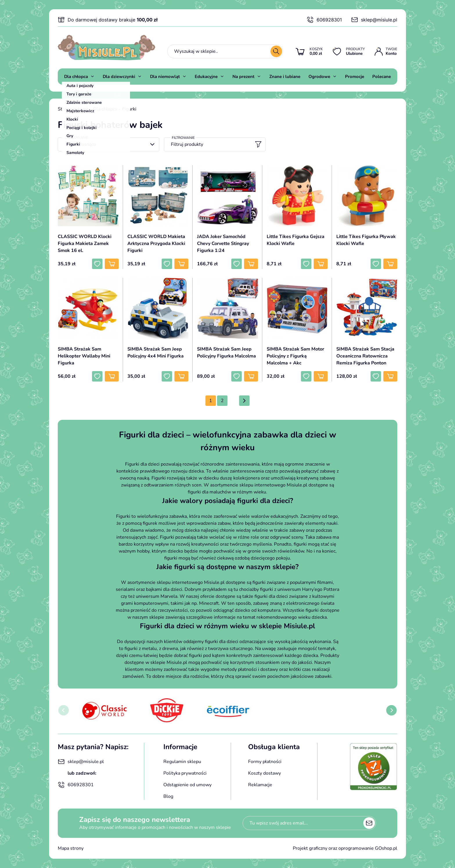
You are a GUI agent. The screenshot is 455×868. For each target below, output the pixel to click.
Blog (168, 796)
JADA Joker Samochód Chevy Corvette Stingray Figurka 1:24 (223, 244)
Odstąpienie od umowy (187, 785)
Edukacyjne (206, 77)
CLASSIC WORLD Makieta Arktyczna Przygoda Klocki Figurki (156, 244)
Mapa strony (71, 848)
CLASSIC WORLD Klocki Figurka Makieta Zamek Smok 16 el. (85, 244)
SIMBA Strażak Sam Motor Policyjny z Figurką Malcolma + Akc (295, 356)
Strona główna (73, 109)
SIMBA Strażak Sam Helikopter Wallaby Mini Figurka (84, 356)
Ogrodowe (319, 77)
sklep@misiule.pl (374, 20)
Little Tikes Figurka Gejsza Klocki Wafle (296, 240)
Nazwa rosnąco (80, 144)
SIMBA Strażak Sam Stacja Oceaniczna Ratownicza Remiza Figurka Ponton (365, 356)
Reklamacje (260, 785)
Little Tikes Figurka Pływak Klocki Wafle (366, 240)
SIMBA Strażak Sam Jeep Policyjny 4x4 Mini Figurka (156, 353)
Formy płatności (265, 762)
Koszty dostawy (264, 773)
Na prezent (243, 77)
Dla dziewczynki (119, 77)
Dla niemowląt (165, 77)
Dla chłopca (76, 77)
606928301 (324, 20)
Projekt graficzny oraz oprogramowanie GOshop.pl (345, 848)
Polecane (382, 77)
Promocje (355, 77)
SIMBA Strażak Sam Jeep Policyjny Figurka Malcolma (226, 353)
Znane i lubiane (285, 77)
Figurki (129, 109)
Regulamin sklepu (182, 762)
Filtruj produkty (216, 144)
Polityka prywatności (185, 773)
